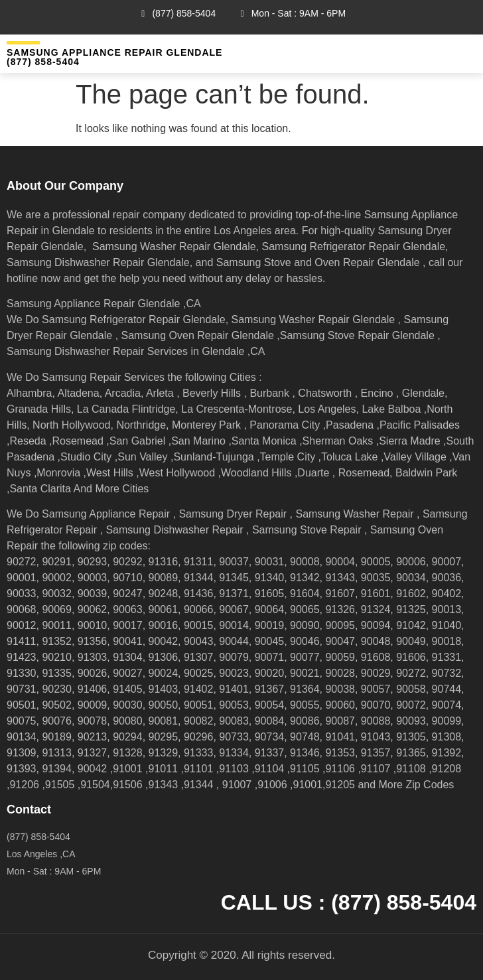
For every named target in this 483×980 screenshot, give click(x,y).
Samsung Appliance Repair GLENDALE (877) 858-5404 (114, 57)
